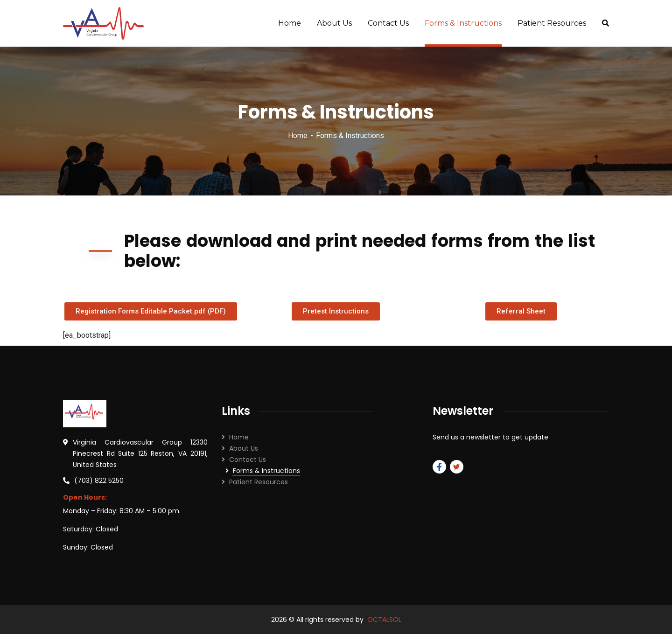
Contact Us (248, 460)
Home (298, 136)
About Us (244, 448)
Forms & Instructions (266, 471)
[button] (151, 311)
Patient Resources (259, 482)
